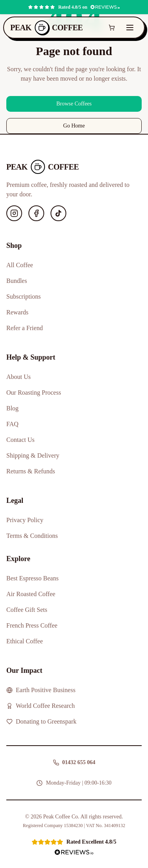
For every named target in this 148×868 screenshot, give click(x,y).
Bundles (17, 281)
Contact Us (21, 440)
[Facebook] (36, 213)
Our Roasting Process (34, 392)
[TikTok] (58, 213)
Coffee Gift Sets (27, 610)
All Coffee (20, 265)
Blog (12, 408)
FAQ (12, 424)
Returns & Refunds (31, 471)
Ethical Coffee (25, 641)
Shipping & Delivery (33, 455)
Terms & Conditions (32, 536)
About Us (19, 377)
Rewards (17, 312)
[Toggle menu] (130, 28)
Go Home (74, 126)
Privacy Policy (25, 520)
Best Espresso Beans (32, 578)
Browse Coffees (74, 104)
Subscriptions (23, 296)
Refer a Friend (24, 328)
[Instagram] (14, 213)
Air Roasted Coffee (31, 594)
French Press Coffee (32, 625)
